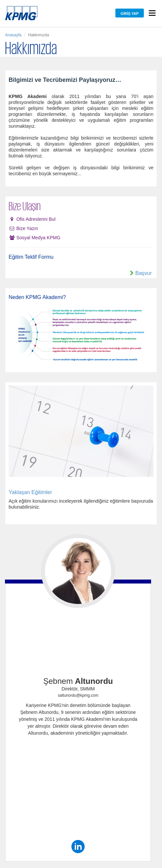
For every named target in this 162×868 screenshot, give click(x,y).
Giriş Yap (130, 14)
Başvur (143, 273)
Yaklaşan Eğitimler (30, 492)
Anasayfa (13, 35)
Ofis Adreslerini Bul (36, 219)
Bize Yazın (27, 228)
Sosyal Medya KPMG (38, 238)
